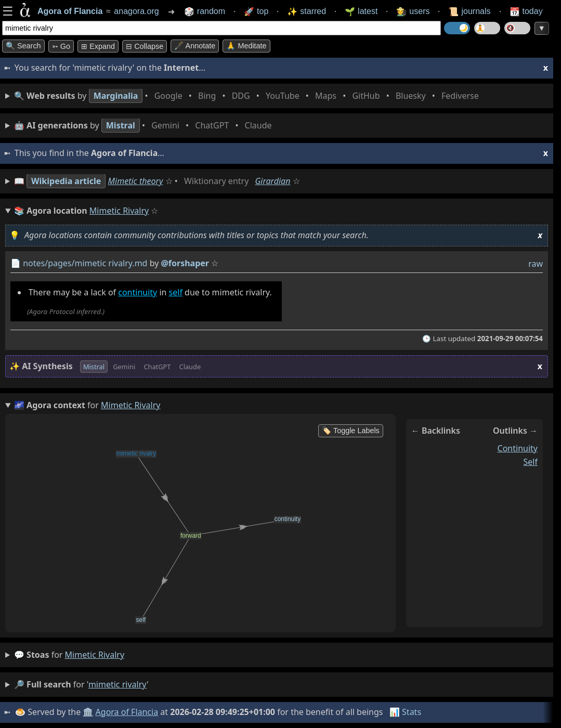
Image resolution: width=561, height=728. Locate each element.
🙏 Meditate (246, 46)
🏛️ (88, 712)
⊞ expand (98, 46)
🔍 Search (23, 46)
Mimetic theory (136, 181)
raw (536, 264)
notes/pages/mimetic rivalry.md (85, 263)
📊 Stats (405, 712)
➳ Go (61, 46)
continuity (138, 292)
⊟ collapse (145, 46)
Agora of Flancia (127, 712)
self (176, 292)
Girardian (273, 181)
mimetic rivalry (95, 655)
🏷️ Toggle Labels (351, 431)
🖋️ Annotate (195, 46)
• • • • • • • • (249, 96)
